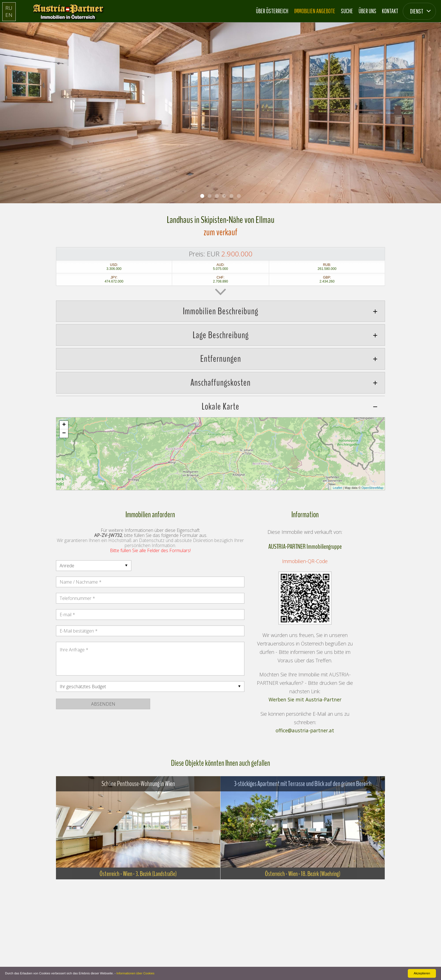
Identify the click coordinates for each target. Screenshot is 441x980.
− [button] (64, 433)
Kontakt (390, 11)
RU (9, 8)
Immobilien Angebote (315, 11)
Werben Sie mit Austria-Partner (305, 700)
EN (9, 15)
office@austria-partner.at (305, 731)
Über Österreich (272, 11)
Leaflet (337, 488)
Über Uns (367, 11)
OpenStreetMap (372, 488)
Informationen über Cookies (135, 973)
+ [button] (64, 425)
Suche (347, 11)
